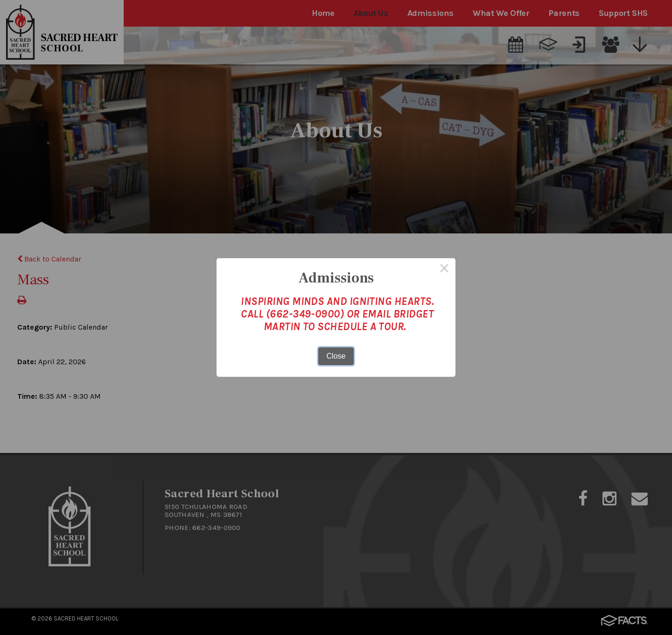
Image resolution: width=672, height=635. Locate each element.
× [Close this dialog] (444, 269)
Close (336, 356)
